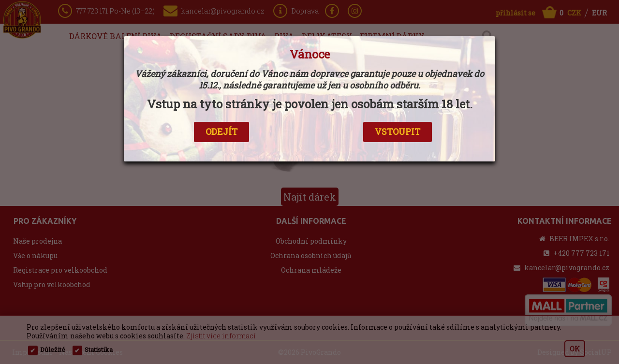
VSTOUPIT (398, 131)
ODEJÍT (221, 131)
